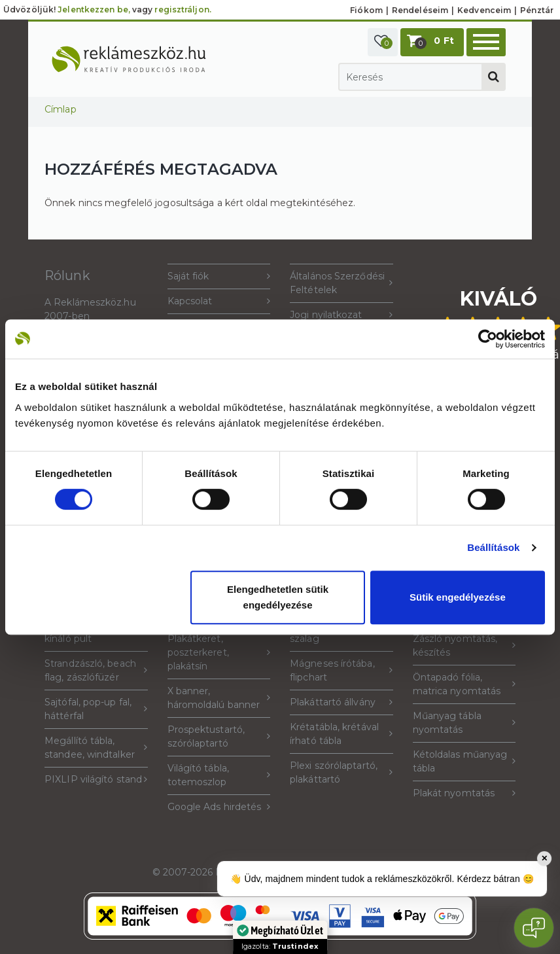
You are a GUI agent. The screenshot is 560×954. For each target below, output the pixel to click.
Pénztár (537, 10)
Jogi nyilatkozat (341, 315)
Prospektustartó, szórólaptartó (219, 736)
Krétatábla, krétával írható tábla (341, 734)
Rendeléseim (420, 10)
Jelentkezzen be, (94, 9)
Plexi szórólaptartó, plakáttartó (341, 772)
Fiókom (366, 10)
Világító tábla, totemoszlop (219, 775)
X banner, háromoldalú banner (219, 698)
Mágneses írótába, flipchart (341, 670)
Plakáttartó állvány (341, 702)
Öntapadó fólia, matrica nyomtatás (464, 684)
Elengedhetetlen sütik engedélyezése (278, 597)
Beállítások (493, 547)
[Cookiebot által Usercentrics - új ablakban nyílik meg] (488, 339)
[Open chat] (534, 928)
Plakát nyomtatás (464, 793)
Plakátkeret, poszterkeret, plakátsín (219, 652)
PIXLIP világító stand (96, 780)
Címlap (61, 109)
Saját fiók (219, 276)
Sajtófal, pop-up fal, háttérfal (96, 709)
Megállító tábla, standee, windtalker (96, 748)
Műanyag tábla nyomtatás (464, 723)
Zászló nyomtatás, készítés (464, 645)
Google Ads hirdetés (219, 807)
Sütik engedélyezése (458, 597)
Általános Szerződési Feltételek (341, 283)
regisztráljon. (183, 9)
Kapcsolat (219, 301)
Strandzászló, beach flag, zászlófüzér (96, 670)
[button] (383, 42)
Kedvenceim (484, 10)
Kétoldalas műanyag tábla (464, 761)
